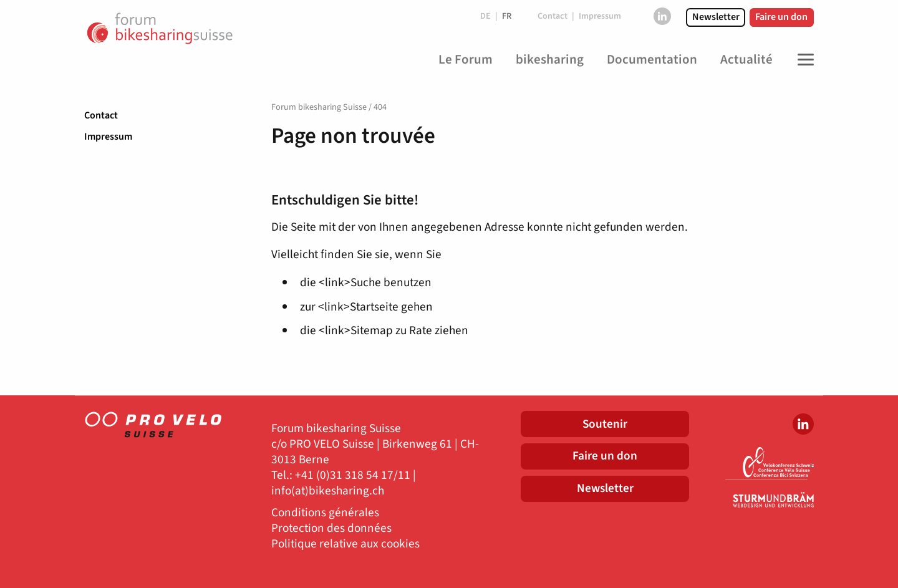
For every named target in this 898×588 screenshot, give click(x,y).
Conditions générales (325, 513)
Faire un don (781, 17)
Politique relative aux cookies (345, 544)
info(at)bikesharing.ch (328, 491)
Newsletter (716, 17)
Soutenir (605, 424)
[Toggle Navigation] (803, 60)
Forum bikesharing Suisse (319, 107)
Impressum (108, 137)
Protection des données (331, 528)
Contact (101, 115)
